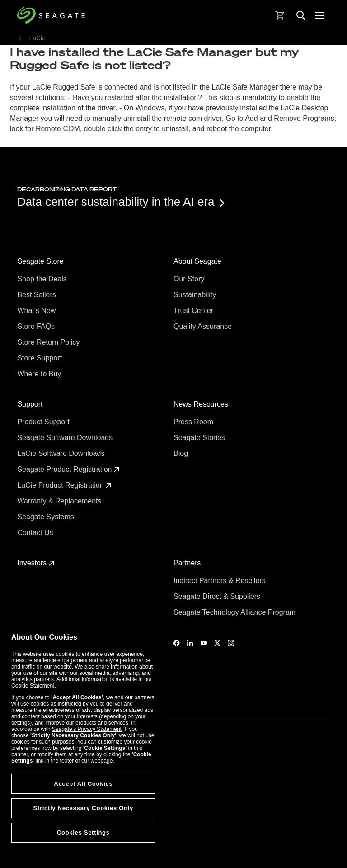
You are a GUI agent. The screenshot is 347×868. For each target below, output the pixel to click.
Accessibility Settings (42, 853)
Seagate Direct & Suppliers (218, 596)
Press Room (194, 422)
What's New (37, 311)
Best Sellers (38, 295)
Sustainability (196, 295)
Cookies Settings (38, 846)
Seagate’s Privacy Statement (87, 729)
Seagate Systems (47, 517)
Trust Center (195, 311)
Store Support (40, 358)
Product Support (44, 422)
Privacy (26, 816)
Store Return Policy (49, 342)
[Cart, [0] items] (280, 15)
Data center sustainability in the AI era (120, 202)
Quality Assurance (204, 326)
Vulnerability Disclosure (45, 831)
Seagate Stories (200, 438)
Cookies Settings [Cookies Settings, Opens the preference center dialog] (83, 832)
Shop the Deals (44, 279)
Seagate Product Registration (68, 469)
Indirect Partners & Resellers (220, 581)
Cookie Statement (33, 686)
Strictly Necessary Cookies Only (83, 808)
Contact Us (36, 533)
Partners (188, 563)
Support (31, 404)
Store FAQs (37, 326)
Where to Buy (40, 374)
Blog (182, 453)
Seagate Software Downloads (66, 438)
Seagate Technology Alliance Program (236, 612)
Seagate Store (41, 261)
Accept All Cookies (83, 784)
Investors (35, 563)
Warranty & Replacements (60, 501)
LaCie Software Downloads (62, 453)
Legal (24, 800)
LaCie (37, 38)
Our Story (190, 279)
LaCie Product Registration (64, 485)
